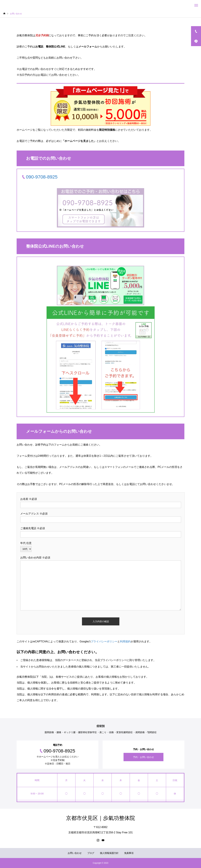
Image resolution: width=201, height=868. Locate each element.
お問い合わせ (75, 853)
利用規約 (125, 641)
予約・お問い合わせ (143, 757)
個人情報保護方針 (109, 853)
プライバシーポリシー (104, 641)
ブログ (91, 853)
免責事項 (129, 853)
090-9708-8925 (42, 177)
